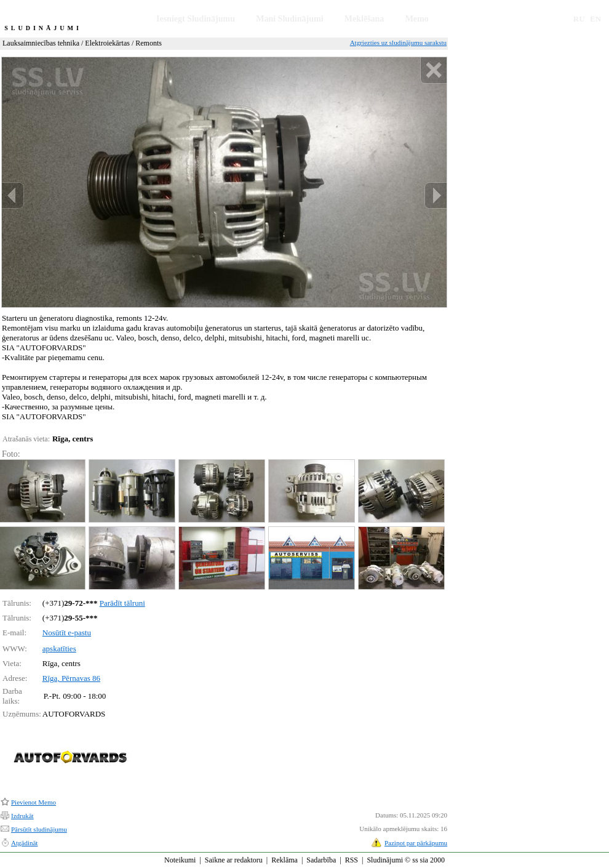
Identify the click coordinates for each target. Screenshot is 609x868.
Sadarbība (321, 860)
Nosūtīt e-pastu (67, 633)
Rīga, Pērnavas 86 (71, 678)
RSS (352, 860)
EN (595, 19)
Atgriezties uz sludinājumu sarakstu (398, 42)
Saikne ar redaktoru (234, 860)
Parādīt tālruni (122, 603)
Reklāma (285, 860)
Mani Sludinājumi (289, 19)
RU (579, 19)
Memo (417, 19)
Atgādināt (24, 843)
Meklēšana (364, 19)
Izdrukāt (22, 816)
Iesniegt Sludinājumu (196, 19)
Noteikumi (180, 860)
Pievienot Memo (34, 802)
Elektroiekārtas (107, 43)
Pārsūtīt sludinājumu (39, 829)
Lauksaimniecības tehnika (41, 43)
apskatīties (59, 649)
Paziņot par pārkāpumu (416, 843)
